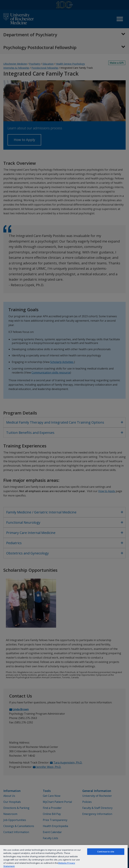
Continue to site (106, 852)
